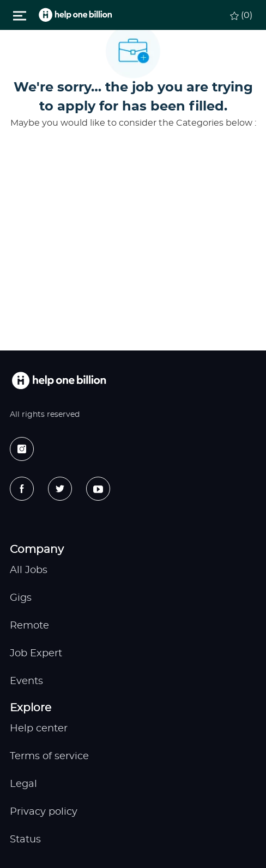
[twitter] (60, 489)
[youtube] (98, 489)
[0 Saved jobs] (241, 14)
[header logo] (75, 15)
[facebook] (22, 489)
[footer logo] (59, 381)
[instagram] (22, 449)
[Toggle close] (20, 15)
